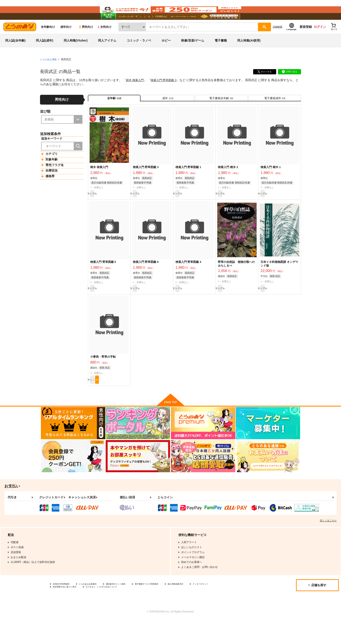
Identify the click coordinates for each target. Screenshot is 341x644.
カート (119, 401)
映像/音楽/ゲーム (193, 53)
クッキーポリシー (63, 611)
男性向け (86, 39)
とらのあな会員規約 (96, 607)
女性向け (104, 39)
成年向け (66, 39)
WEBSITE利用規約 (64, 607)
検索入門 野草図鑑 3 (166, 93)
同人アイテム (107, 53)
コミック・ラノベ (139, 53)
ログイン (320, 39)
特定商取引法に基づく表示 (99, 611)
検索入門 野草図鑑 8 (146, 281)
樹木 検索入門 (135, 93)
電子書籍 (221, 53)
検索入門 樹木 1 (271, 183)
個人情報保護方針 (204, 607)
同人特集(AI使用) (249, 53)
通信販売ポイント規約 (130, 607)
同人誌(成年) (44, 53)
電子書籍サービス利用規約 (168, 607)
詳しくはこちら (328, 543)
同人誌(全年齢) (15, 53)
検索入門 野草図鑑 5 (103, 281)
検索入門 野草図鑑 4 (188, 281)
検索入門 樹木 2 (228, 183)
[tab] (168, 113)
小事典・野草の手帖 (103, 378)
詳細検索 (277, 39)
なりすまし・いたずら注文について (145, 611)
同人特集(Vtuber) (76, 53)
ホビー (166, 53)
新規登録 (306, 39)
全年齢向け (48, 39)
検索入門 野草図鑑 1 (188, 183)
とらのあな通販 (49, 72)
